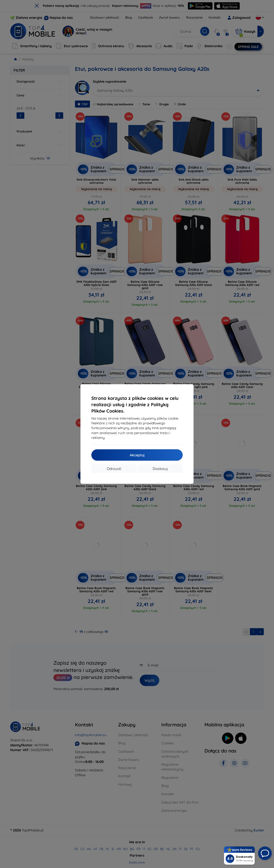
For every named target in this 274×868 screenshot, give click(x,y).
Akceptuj (137, 455)
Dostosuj (160, 469)
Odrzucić (114, 469)
